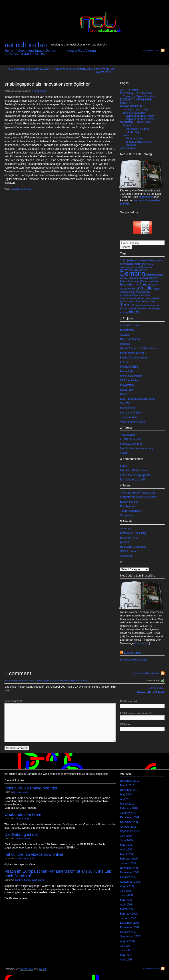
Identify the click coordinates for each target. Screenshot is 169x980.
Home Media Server (132, 353)
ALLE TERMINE (130, 90)
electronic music (154, 275)
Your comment (13, 701)
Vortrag (124, 313)
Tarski (42, 969)
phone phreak (152, 298)
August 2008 (128, 886)
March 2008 (127, 909)
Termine (139, 305)
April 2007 (126, 960)
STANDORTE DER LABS (135, 122)
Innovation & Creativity (21, 189)
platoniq (125, 542)
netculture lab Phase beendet (31, 788)
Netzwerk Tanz (129, 538)
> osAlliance (127, 435)
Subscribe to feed (152, 50)
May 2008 (126, 900)
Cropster (125, 335)
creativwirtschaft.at (131, 444)
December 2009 (130, 817)
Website (142, 727)
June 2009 (126, 840)
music (139, 292)
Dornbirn (128, 126)
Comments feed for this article (146, 673)
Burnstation (127, 330)
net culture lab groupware (135, 475)
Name (142, 704)
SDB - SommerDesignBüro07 (138, 399)
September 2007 (130, 937)
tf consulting (127, 516)
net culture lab (26, 45)
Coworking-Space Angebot (139, 96)
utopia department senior (140, 119)
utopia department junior (140, 116)
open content (143, 295)
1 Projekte (127, 260)
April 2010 (126, 799)
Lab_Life (144, 288)
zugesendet (146, 197)
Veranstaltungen (130, 308)
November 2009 (130, 822)
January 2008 (128, 918)
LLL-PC (125, 362)
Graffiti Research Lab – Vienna (139, 348)
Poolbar (124, 301)
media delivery (128, 292)
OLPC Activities (129, 380)
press (132, 301)
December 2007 (130, 923)
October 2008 (128, 877)
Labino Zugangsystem (133, 358)
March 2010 (127, 804)
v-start (124, 453)
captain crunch (141, 264)
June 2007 (126, 950)
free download (142, 643)
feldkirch (154, 278)
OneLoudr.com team (23, 814)
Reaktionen (143, 301)
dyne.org (125, 528)
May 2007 (126, 955)
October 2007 (128, 932)
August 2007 (128, 941)
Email (142, 716)
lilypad (157, 289)
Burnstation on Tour (137, 129)
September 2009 (130, 831)
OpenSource (127, 298)
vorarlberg (154, 309)
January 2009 (128, 863)
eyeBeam (144, 278)
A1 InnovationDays (144, 260)
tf (33, 91)
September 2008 (130, 882)
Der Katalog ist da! (21, 834)
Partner (139, 298)
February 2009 (129, 859)
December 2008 (130, 868)
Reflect (124, 394)
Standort (131, 145)
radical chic (127, 390)
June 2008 (126, 895)
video (144, 309)
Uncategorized (152, 305)
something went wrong (134, 660)
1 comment (40, 91)
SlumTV (125, 403)
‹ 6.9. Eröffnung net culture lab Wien (28, 69)
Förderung (146, 281)
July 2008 (126, 891)
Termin (127, 305)
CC (151, 264)
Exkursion (133, 278)
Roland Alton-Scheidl (151, 692)
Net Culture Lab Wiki (132, 480)
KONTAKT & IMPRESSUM (25, 54)
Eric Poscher (128, 506)
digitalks (125, 344)
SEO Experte (128, 551)
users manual (128, 148)
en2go (123, 278)
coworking (126, 267)
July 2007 (126, 946)
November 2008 (130, 872)
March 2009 (127, 854)
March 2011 (127, 785)
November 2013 (130, 781)
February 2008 (129, 914)
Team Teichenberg (131, 511)
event (34, 880)
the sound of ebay (131, 413)
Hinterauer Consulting (133, 533)
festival (124, 281)
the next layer (128, 408)
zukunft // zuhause (134, 113)
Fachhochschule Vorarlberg (137, 448)
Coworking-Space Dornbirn (38, 50)
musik (147, 292)
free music (134, 281)
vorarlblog (126, 556)
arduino (159, 260)
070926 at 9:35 (156, 688)
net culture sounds (131, 376)
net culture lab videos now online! (34, 854)
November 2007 (130, 927)
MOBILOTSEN (129, 367)
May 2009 (126, 845)
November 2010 (130, 790)
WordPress (26, 969)
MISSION (126, 103)
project (27, 818)
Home (9, 50)
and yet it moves (130, 325)
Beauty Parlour (129, 502)
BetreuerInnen (134, 138)
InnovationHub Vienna (79, 50)
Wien (126, 135)
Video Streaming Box (133, 422)
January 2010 (128, 813)
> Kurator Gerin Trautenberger (138, 493)
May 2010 (126, 795)
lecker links (132, 653)
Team (153, 301)
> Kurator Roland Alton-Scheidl (139, 497)
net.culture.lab (128, 295)
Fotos (123, 466)
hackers (157, 281)
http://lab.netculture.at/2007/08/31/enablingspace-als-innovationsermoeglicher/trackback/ (47, 680)
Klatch (131, 289)
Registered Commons (133, 547)
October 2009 (128, 827)
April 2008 (126, 905)
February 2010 (129, 808)
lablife (26, 792)
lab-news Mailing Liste (133, 470)
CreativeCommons (142, 267)
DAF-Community (130, 339)
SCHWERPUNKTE (132, 106)
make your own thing (135, 109)
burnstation (126, 264)
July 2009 (126, 836)
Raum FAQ (132, 132)
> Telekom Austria (131, 439)
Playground (127, 385)
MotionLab (126, 371)
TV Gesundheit (129, 417)
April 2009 (126, 850)
